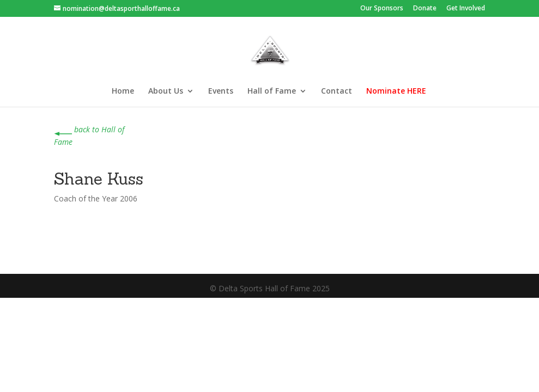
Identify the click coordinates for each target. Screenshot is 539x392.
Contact (337, 91)
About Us (166, 91)
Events (221, 91)
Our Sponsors (382, 9)
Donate (425, 9)
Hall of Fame (272, 91)
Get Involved (466, 9)
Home (123, 91)
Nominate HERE (396, 91)
